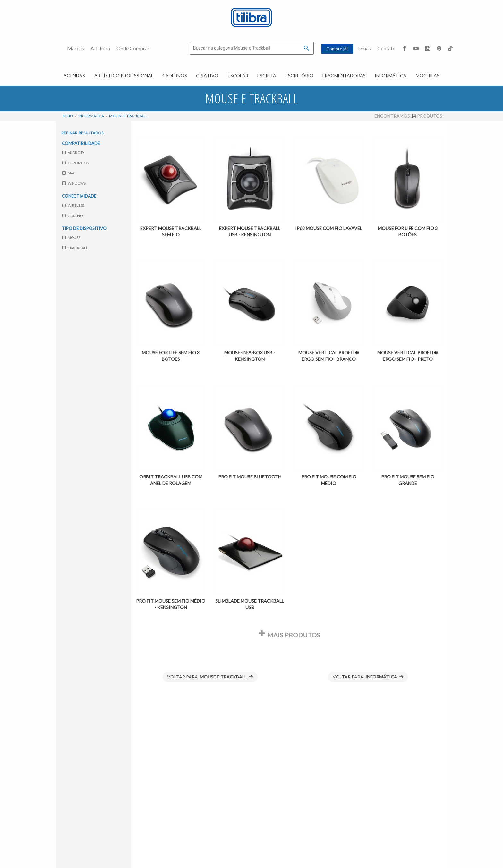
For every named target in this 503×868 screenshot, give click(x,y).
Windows (74, 183)
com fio (72, 216)
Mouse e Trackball (128, 116)
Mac (69, 173)
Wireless (73, 205)
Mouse (71, 237)
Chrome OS (75, 163)
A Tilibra (100, 48)
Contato (386, 48)
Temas (364, 48)
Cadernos (175, 76)
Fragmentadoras (344, 76)
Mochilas (428, 76)
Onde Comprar (133, 48)
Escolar (238, 76)
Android (73, 152)
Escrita (267, 76)
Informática (391, 76)
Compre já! (337, 49)
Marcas (76, 48)
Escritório (299, 76)
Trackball (75, 248)
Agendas (74, 76)
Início (67, 116)
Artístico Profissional (124, 76)
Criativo (207, 76)
